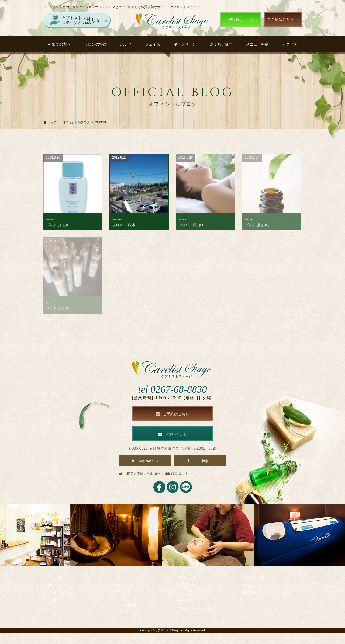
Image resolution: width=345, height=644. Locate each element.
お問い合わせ (172, 445)
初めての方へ (59, 44)
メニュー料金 (257, 44)
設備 (53, 611)
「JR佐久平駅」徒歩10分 (142, 485)
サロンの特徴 (95, 44)
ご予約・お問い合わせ (197, 619)
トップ (54, 588)
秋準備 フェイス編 (196, 218)
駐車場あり (184, 485)
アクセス (289, 44)
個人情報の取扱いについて (265, 604)
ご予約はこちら (281, 19)
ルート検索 (200, 472)
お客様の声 (187, 596)
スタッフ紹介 (189, 588)
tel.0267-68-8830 (172, 398)
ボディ (126, 44)
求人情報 (185, 611)
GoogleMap (145, 472)
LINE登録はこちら (239, 20)
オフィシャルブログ (260, 588)
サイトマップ (254, 596)
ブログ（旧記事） (59, 225)
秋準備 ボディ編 (260, 218)
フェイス (153, 44)
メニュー (121, 588)
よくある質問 (221, 44)
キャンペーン (185, 44)
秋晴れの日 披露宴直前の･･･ (138, 218)
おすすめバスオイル (63, 218)
